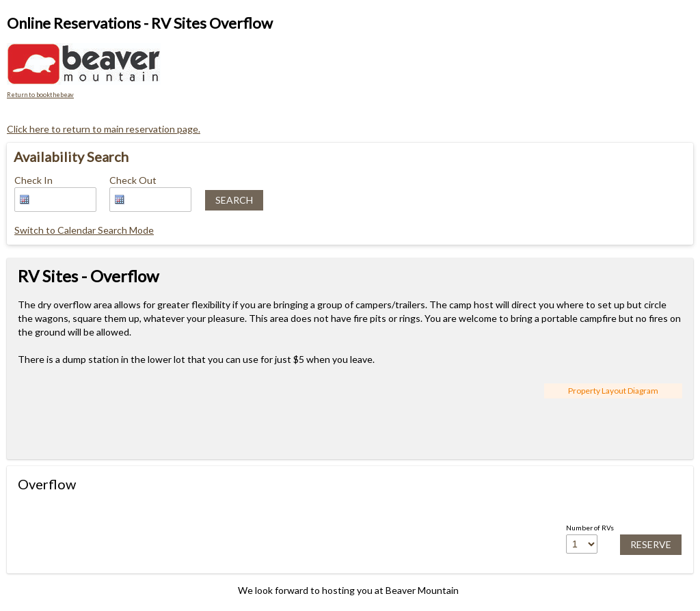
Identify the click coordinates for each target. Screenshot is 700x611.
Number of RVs (590, 528)
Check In (33, 180)
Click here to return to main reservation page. (104, 129)
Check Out (133, 180)
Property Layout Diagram (613, 391)
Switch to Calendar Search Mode (84, 230)
